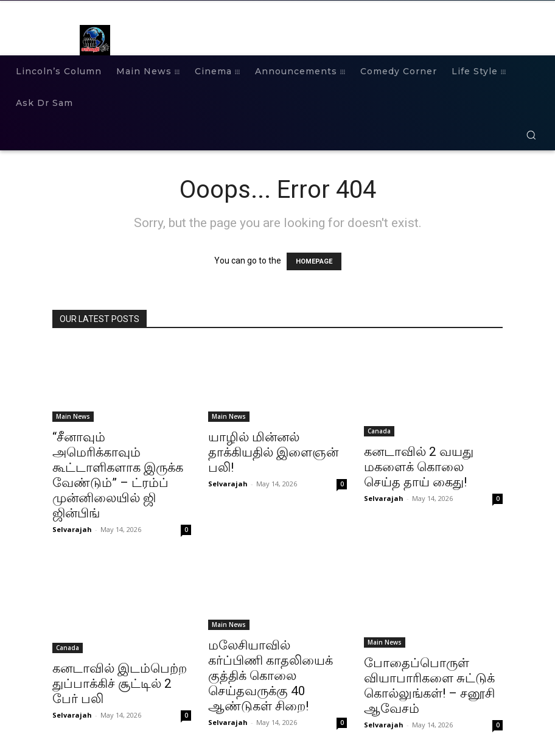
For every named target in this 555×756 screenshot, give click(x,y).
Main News (73, 416)
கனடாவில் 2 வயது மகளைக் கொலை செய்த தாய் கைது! (419, 467)
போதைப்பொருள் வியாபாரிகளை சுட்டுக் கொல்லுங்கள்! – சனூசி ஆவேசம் (429, 686)
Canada (379, 431)
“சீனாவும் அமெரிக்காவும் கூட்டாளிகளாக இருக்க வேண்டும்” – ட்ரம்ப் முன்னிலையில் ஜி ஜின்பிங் (118, 475)
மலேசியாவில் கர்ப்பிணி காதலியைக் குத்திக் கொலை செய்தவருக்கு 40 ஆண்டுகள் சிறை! (271, 676)
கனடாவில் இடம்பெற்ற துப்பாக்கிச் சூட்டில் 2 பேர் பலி (120, 684)
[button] (531, 135)
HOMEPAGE (314, 261)
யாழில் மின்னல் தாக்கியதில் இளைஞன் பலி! (273, 452)
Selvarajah (72, 529)
